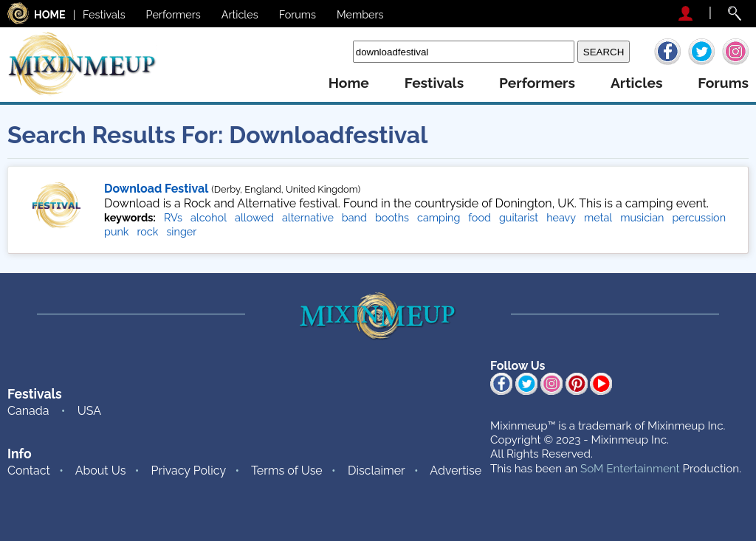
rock (147, 231)
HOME (50, 14)
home (349, 83)
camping (439, 217)
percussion (699, 217)
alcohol (209, 217)
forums (723, 83)
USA (89, 411)
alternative (308, 217)
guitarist (519, 217)
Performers (173, 14)
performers (537, 83)
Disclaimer (377, 471)
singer (181, 231)
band (354, 217)
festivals (434, 83)
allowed (254, 217)
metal (598, 217)
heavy (561, 217)
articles (636, 83)
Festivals (104, 14)
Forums (298, 14)
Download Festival (156, 189)
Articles (240, 14)
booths (392, 217)
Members (360, 14)
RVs (173, 217)
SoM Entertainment (630, 469)
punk (116, 231)
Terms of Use (287, 471)
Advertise (456, 471)
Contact (29, 471)
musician (642, 217)
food (480, 217)
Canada (28, 411)
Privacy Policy (189, 471)
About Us (101, 471)
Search (330, 51)
